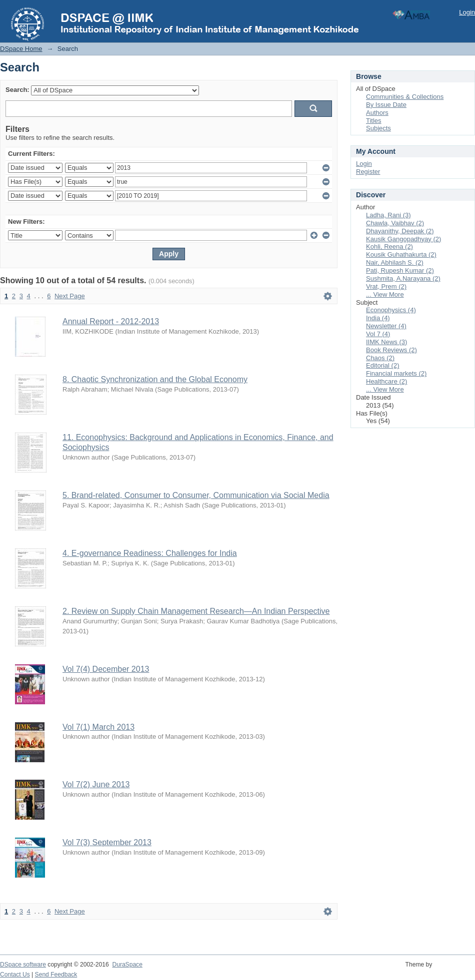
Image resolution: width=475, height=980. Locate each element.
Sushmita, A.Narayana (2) (403, 278)
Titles (374, 121)
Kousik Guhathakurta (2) (401, 254)
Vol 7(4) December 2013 (106, 669)
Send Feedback (56, 975)
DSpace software (23, 965)
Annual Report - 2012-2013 (111, 321)
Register (368, 172)
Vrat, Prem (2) (386, 286)
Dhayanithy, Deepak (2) (400, 231)
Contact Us (15, 975)
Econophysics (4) (391, 310)
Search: (17, 90)
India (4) (378, 318)
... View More (385, 294)
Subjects (378, 128)
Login (467, 12)
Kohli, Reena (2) (389, 246)
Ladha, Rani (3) (388, 215)
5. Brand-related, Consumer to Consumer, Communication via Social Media (196, 495)
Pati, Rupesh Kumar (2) (400, 270)
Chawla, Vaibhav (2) (395, 223)
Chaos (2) (380, 358)
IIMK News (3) (386, 342)
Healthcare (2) (386, 381)
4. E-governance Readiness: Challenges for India (150, 553)
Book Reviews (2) (391, 350)
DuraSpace (127, 965)
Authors (377, 113)
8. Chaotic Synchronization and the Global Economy (155, 379)
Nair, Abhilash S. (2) (395, 262)
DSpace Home (21, 49)
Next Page (70, 296)
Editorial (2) (382, 365)
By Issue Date (386, 105)
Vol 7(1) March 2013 (98, 727)
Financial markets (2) (396, 373)
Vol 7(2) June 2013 (96, 784)
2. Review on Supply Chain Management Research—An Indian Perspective (196, 611)
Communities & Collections (405, 97)
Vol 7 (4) (378, 334)
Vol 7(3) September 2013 (107, 842)
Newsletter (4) (386, 326)
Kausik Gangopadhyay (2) (403, 239)
